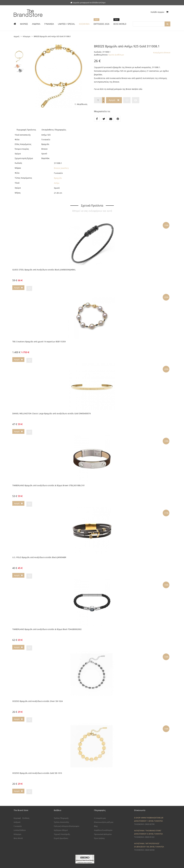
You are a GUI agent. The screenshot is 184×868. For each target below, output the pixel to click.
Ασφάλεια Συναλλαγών (103, 823)
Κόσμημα (17, 827)
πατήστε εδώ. (137, 89)
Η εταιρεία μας (100, 811)
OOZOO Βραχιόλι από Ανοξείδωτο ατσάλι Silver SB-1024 (37, 696)
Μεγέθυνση (81, 104)
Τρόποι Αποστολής (61, 815)
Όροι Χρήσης (99, 831)
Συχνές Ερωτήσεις (61, 831)
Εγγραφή (17, 811)
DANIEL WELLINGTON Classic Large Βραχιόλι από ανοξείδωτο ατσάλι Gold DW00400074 (51, 412)
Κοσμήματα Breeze (162, 53)
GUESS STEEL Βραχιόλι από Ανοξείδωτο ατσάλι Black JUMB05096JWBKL (44, 270)
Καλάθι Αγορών (159, 12)
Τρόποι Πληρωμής (61, 811)
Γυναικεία (18, 819)
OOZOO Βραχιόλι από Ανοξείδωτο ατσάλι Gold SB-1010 (37, 766)
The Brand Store (31, 864)
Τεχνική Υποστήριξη (62, 827)
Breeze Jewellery (61, 168)
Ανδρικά (17, 815)
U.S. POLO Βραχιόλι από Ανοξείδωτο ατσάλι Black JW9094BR (39, 554)
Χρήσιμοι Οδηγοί (61, 823)
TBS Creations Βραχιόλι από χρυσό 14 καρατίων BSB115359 (39, 341)
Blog (96, 819)
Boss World (18, 831)
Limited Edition (20, 823)
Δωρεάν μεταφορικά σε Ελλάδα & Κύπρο (88, 3)
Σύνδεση (26, 811)
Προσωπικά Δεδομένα (103, 827)
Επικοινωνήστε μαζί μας (104, 815)
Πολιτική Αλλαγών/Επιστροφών (67, 819)
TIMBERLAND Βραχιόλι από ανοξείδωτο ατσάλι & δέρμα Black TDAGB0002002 (47, 625)
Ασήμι (57, 183)
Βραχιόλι (58, 178)
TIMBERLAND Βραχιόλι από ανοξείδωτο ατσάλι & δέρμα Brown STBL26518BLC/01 (49, 483)
